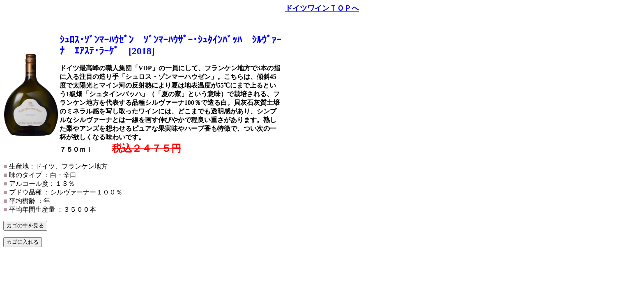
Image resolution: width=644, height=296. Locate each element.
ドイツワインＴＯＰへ (322, 8)
